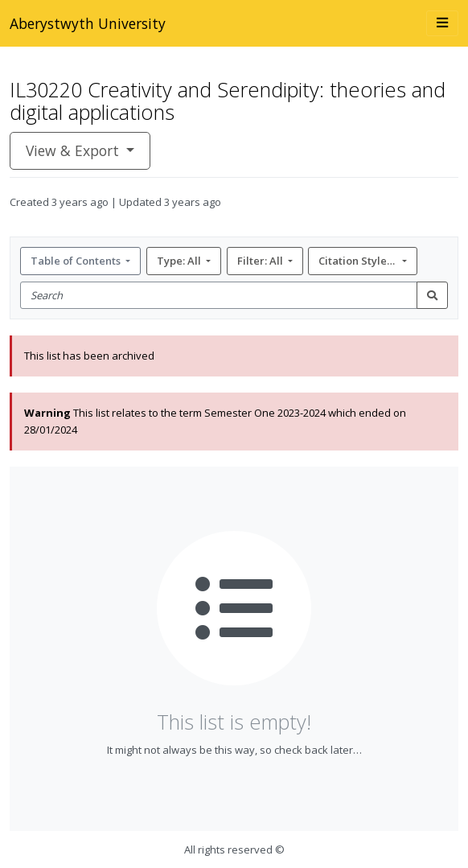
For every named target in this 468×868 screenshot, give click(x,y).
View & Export (74, 150)
